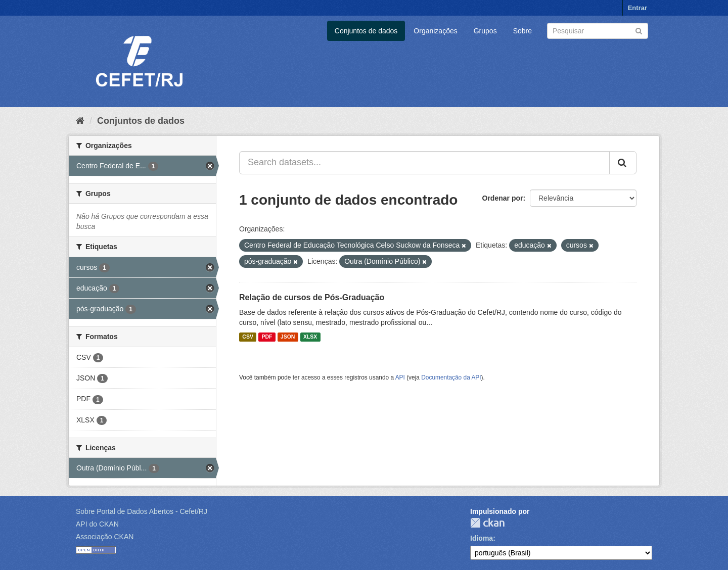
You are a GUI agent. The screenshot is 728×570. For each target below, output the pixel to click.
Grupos (485, 31)
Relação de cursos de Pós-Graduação (312, 297)
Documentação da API (451, 377)
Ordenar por (503, 198)
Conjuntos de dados (366, 31)
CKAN (487, 523)
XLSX (310, 337)
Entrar (638, 8)
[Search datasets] (598, 31)
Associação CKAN (105, 537)
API (400, 377)
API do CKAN (97, 524)
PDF (267, 337)
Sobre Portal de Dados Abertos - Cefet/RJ (142, 511)
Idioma (482, 538)
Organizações (435, 31)
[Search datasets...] (424, 163)
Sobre (522, 31)
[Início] (80, 121)
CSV (248, 337)
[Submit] (639, 30)
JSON (288, 337)
